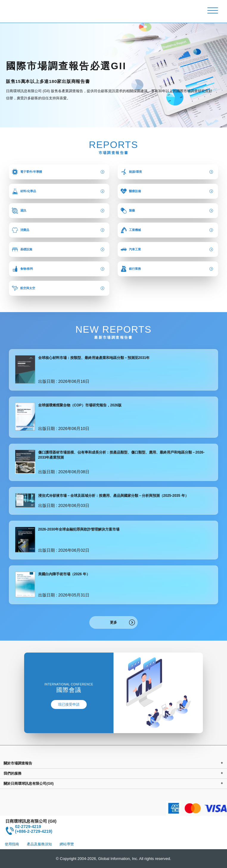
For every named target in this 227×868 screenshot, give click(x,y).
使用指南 (12, 844)
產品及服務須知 (39, 844)
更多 (113, 622)
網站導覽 (67, 844)
